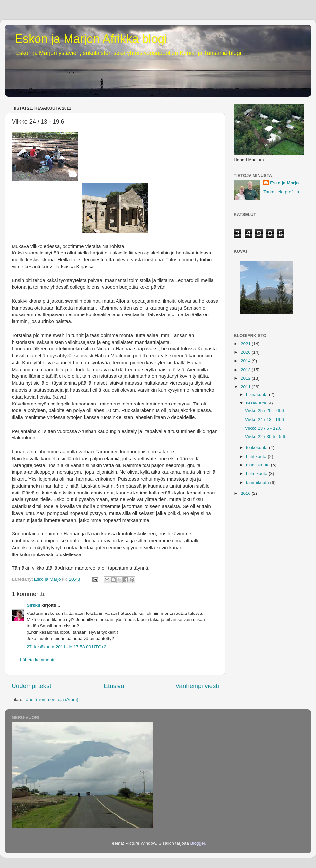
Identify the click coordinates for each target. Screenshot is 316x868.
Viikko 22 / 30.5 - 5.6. (266, 437)
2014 (246, 361)
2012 (246, 378)
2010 (246, 493)
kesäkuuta (257, 403)
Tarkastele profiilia (281, 192)
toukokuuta (257, 448)
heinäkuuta (257, 394)
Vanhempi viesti (197, 686)
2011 (246, 387)
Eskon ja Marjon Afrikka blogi (91, 39)
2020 (246, 352)
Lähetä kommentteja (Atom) (51, 699)
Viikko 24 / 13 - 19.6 (264, 419)
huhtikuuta (257, 456)
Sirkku (33, 605)
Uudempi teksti (32, 686)
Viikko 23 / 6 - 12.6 (263, 428)
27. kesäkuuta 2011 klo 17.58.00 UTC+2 (66, 647)
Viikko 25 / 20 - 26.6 (264, 411)
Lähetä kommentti (38, 660)
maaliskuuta (258, 465)
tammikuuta (258, 482)
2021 (246, 344)
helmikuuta (257, 474)
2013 (246, 370)
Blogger (198, 843)
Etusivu (114, 686)
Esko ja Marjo (284, 183)
